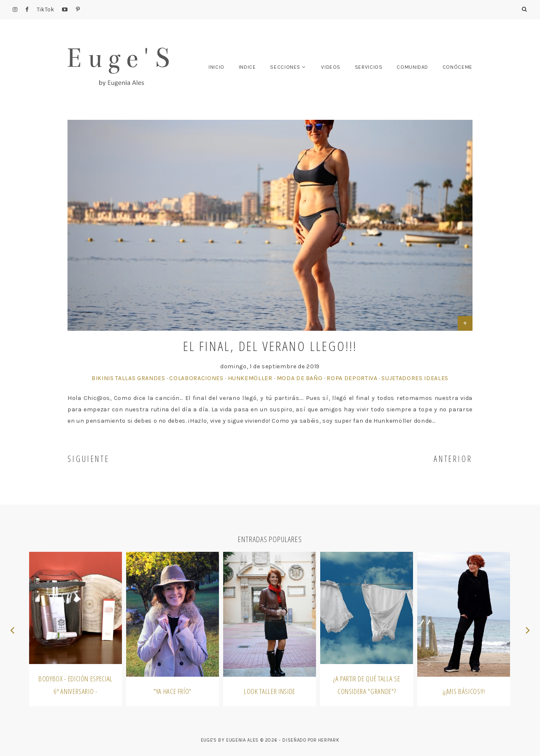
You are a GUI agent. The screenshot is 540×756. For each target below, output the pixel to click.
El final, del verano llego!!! (270, 346)
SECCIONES (285, 67)
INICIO (216, 67)
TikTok (46, 9)
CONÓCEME (458, 67)
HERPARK (329, 740)
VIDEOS (331, 67)
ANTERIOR (453, 459)
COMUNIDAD (412, 67)
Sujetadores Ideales (415, 378)
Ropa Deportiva (352, 378)
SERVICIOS (369, 67)
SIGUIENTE (89, 459)
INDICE (247, 67)
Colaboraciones (196, 378)
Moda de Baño (300, 378)
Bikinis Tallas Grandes (128, 378)
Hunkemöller (250, 378)
